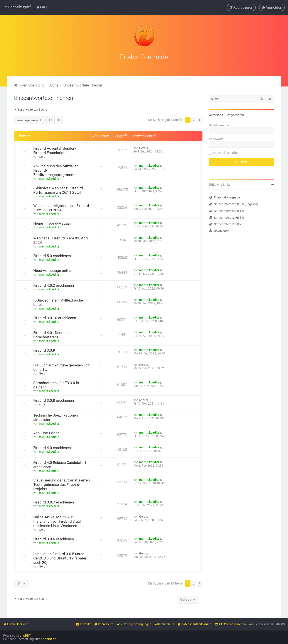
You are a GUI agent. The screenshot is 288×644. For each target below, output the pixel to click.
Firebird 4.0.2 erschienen (54, 285)
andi (42, 404)
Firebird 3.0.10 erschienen (55, 317)
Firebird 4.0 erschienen (52, 447)
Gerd (42, 156)
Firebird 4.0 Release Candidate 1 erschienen (60, 464)
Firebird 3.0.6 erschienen (54, 539)
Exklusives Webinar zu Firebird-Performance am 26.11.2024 (59, 190)
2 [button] (194, 119)
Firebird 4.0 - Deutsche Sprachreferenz (52, 334)
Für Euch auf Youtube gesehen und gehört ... (61, 367)
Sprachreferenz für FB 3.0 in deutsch (56, 385)
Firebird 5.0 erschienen (52, 255)
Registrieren (235, 115)
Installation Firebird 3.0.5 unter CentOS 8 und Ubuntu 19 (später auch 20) (60, 558)
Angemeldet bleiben (226, 152)
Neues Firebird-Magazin (53, 223)
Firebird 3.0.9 (44, 350)
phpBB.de (50, 639)
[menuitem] (41, 7)
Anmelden (216, 115)
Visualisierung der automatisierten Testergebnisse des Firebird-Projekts (61, 484)
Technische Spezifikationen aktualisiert (56, 417)
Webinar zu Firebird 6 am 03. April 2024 (61, 240)
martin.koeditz (49, 178)
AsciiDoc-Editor (46, 432)
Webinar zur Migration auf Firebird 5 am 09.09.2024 (61, 207)
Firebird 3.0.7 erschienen (54, 502)
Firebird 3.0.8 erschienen (54, 400)
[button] (200, 120)
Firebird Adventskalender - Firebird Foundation (55, 150)
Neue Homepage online (52, 270)
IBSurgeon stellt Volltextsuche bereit (58, 302)
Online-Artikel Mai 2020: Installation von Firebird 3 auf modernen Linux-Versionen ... (57, 521)
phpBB (24, 636)
